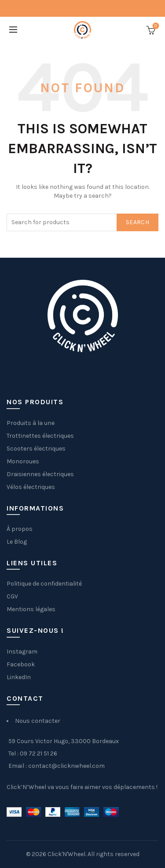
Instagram (22, 652)
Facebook (21, 664)
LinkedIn (19, 677)
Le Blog (17, 542)
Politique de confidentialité (44, 584)
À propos (20, 529)
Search (137, 222)
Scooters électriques (36, 449)
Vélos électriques (31, 487)
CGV (12, 596)
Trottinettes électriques (40, 436)
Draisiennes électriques (40, 474)
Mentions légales (31, 609)
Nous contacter (38, 721)
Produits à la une (31, 423)
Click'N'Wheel (66, 854)
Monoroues (23, 461)
